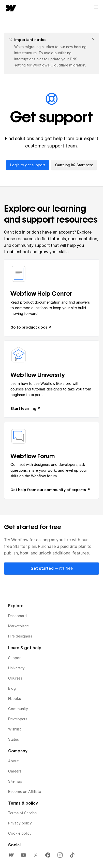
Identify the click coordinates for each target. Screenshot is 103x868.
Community (18, 709)
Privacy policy (20, 823)
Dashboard (17, 616)
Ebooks (14, 699)
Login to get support (28, 165)
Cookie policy (20, 833)
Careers (15, 771)
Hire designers (20, 636)
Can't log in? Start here (74, 165)
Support (15, 658)
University (16, 668)
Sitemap (15, 781)
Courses (15, 678)
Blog (12, 688)
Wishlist (14, 729)
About (13, 761)
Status (13, 739)
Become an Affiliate (25, 792)
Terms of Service (22, 813)
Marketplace (18, 626)
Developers (18, 719)
